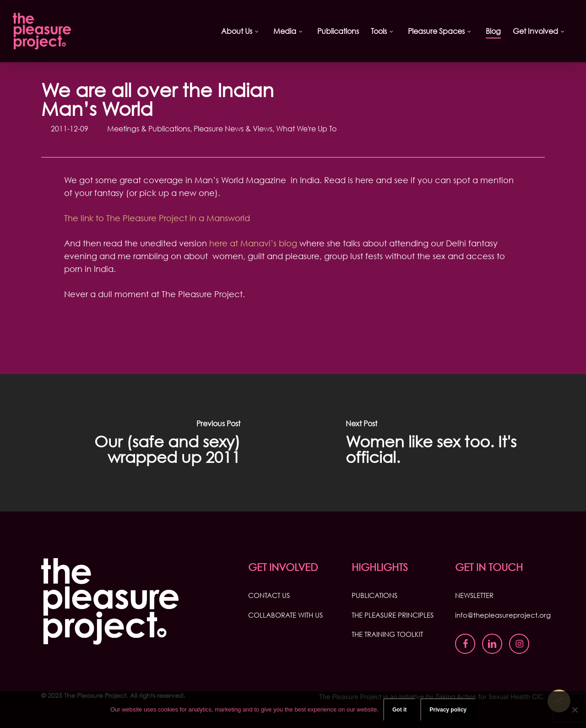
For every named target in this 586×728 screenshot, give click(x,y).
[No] (575, 710)
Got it (399, 710)
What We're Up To (306, 129)
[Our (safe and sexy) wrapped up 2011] (146, 443)
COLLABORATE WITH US (285, 615)
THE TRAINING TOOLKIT (387, 634)
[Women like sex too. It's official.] (439, 443)
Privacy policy (448, 710)
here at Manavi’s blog (253, 243)
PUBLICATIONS (374, 595)
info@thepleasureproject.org (503, 615)
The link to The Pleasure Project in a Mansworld (157, 218)
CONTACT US (269, 595)
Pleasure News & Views (233, 129)
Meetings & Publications (149, 129)
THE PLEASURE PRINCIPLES (393, 615)
